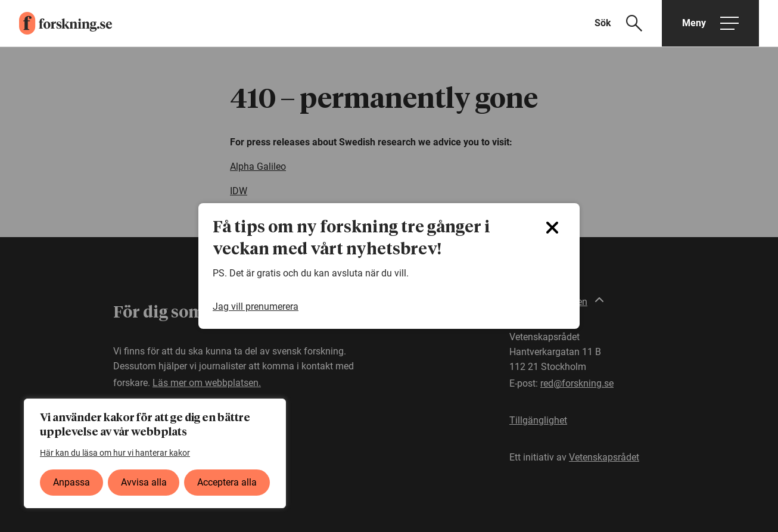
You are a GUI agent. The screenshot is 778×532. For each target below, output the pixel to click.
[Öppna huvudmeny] (710, 23)
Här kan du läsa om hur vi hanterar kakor (115, 453)
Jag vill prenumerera (256, 307)
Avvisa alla (144, 482)
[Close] (552, 228)
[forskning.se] (56, 23)
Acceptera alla (227, 482)
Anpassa (71, 482)
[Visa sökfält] (626, 23)
